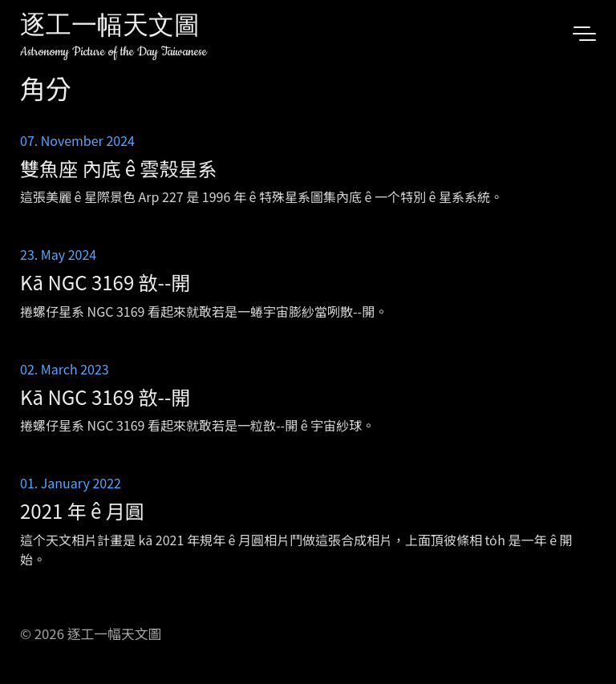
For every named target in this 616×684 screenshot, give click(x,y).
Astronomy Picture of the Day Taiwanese (113, 52)
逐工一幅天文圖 (110, 28)
